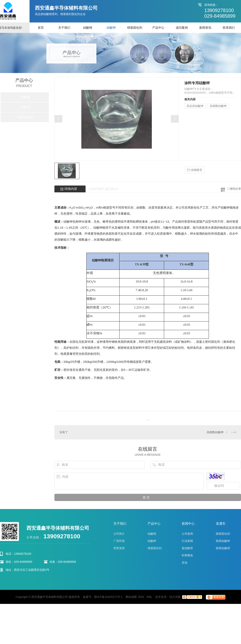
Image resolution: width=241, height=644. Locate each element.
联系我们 (229, 28)
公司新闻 (187, 534)
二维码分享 (234, 189)
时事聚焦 (187, 555)
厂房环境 (119, 541)
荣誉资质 (119, 548)
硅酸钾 (111, 28)
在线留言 (195, 170)
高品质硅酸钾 (195, 106)
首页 (41, 28)
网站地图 (131, 597)
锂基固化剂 (135, 28)
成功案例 (182, 28)
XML (150, 597)
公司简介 (119, 534)
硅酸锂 (88, 28)
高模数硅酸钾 (218, 106)
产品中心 (158, 28)
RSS (142, 597)
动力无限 (175, 597)
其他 (185, 563)
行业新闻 (187, 541)
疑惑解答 (187, 548)
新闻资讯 (205, 28)
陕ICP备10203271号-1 (108, 597)
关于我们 (64, 28)
